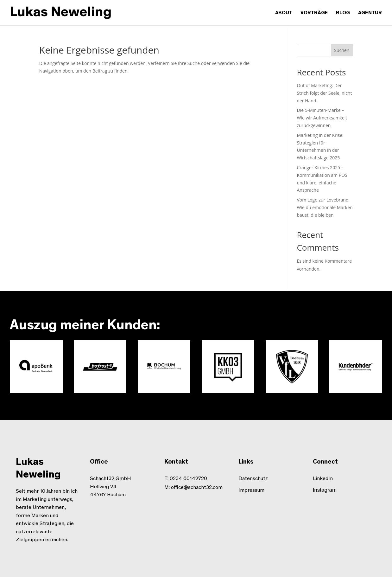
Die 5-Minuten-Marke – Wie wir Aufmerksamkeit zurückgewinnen (322, 118)
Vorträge (314, 13)
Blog (343, 13)
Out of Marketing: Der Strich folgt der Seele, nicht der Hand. (324, 93)
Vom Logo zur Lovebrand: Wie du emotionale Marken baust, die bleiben (325, 207)
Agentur (370, 13)
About (284, 13)
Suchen (342, 50)
